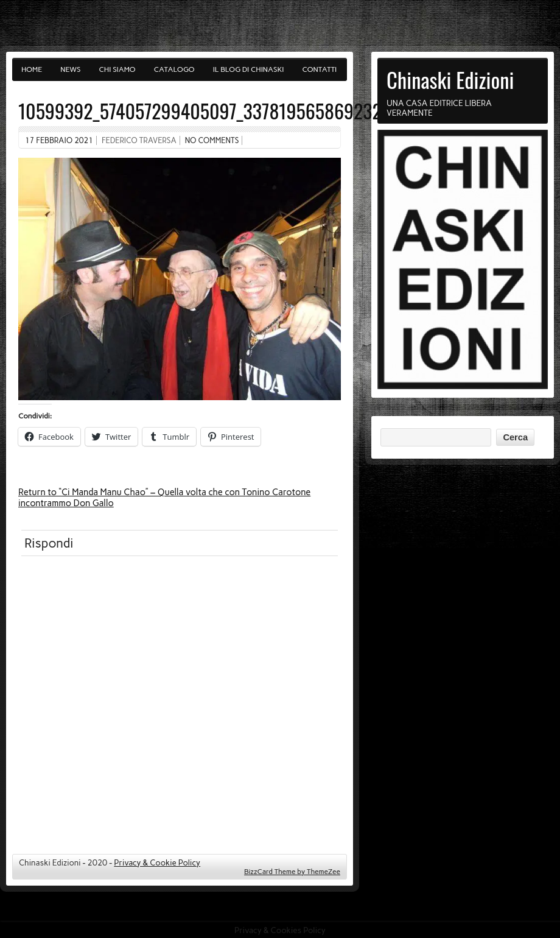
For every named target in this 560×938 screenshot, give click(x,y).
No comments (212, 140)
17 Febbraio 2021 (59, 140)
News (70, 69)
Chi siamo (117, 69)
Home (32, 69)
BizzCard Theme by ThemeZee (292, 872)
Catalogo (174, 69)
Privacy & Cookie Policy (157, 862)
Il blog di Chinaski (249, 69)
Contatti (320, 69)
